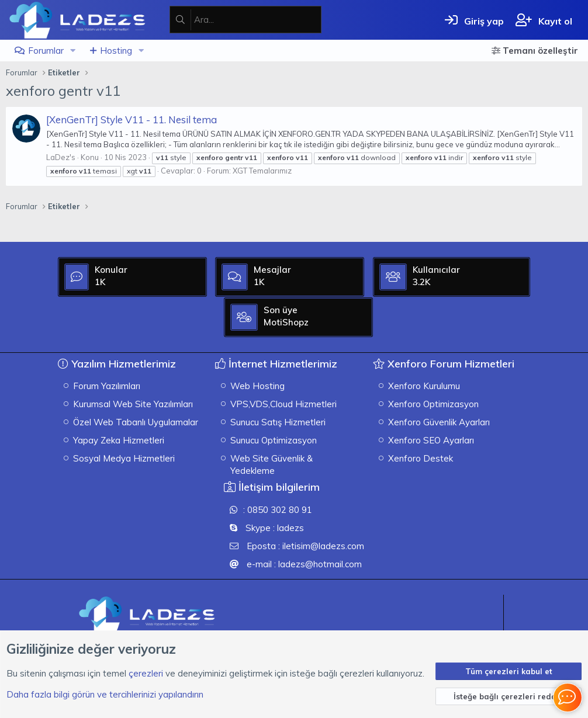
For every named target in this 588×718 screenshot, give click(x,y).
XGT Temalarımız (262, 171)
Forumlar (46, 51)
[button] (73, 51)
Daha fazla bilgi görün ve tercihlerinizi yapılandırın (105, 694)
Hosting (116, 51)
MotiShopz (509, 370)
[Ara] (257, 20)
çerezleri (146, 673)
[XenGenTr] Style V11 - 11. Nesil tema (132, 119)
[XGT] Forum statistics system (518, 604)
